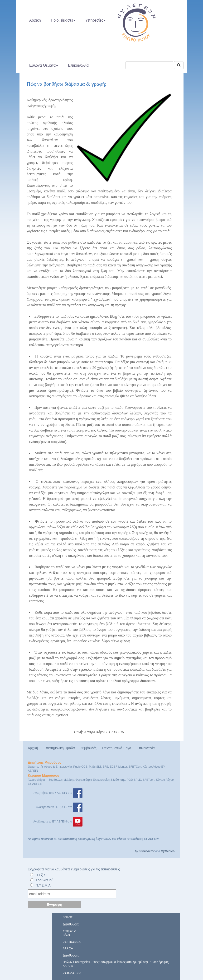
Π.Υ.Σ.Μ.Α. (44, 885)
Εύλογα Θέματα (44, 65)
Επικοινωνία (78, 65)
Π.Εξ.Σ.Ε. (43, 875)
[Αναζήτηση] (179, 65)
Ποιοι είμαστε (63, 20)
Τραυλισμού (45, 880)
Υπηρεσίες (95, 20)
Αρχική (35, 20)
